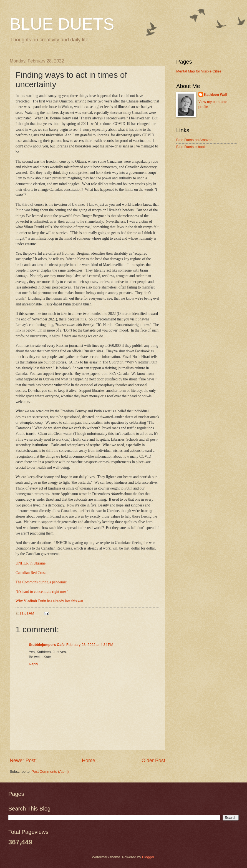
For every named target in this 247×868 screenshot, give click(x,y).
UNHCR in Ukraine (31, 563)
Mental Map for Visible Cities (199, 71)
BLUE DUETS (62, 24)
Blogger (148, 857)
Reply (33, 664)
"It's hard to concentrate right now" (42, 592)
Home (89, 761)
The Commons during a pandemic (41, 582)
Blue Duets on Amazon (194, 140)
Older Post (153, 761)
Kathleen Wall (216, 95)
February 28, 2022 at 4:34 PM (90, 645)
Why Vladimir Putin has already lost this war (49, 601)
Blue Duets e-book (191, 147)
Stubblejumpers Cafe (47, 645)
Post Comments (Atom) (50, 772)
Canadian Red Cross (31, 573)
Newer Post (23, 761)
